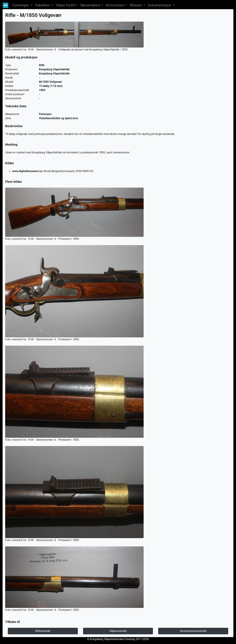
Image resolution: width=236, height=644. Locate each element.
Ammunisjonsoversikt (193, 631)
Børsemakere (90, 5)
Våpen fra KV (66, 5)
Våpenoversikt (118, 631)
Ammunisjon (115, 5)
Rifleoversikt (43, 631)
